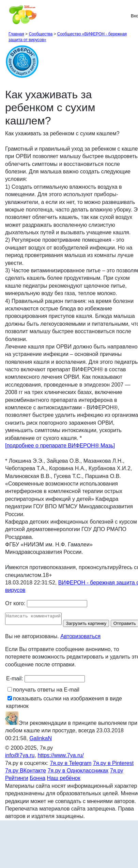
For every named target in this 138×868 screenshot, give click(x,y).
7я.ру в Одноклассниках (78, 780)
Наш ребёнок (64, 788)
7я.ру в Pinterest (113, 773)
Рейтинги (17, 788)
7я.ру (117, 780)
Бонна (37, 788)
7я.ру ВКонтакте (26, 780)
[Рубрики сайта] (7, 16)
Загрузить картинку (93, 625)
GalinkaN (41, 748)
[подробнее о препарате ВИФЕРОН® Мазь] (60, 446)
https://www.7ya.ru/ (60, 765)
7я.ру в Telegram (71, 773)
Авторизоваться (80, 646)
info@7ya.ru (20, 765)
